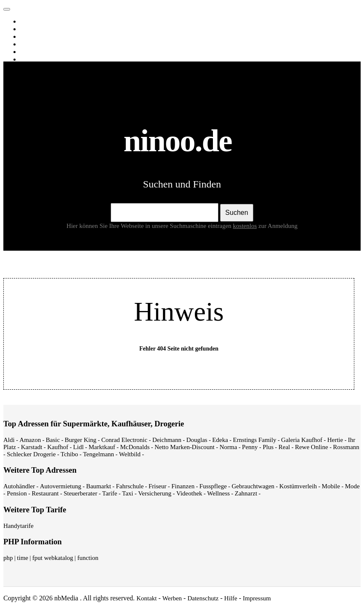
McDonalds (135, 447)
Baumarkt (99, 486)
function (88, 558)
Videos (31, 37)
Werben (172, 598)
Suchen (236, 213)
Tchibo (69, 454)
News (29, 44)
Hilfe (231, 598)
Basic (53, 440)
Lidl (78, 447)
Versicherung (155, 493)
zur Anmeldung (278, 226)
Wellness (218, 493)
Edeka (220, 440)
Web (27, 21)
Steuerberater (80, 493)
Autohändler (19, 486)
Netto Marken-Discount (185, 447)
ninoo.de (24, 7)
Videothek (189, 493)
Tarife (110, 493)
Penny (250, 447)
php (8, 558)
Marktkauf (102, 447)
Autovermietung (61, 486)
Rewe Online (312, 447)
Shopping (34, 59)
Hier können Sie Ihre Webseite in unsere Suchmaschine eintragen (162, 226)
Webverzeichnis (42, 52)
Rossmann (346, 447)
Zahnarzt (246, 493)
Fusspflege (213, 486)
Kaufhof (58, 447)
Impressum (257, 598)
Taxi (128, 493)
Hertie (335, 440)
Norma (228, 447)
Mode (352, 486)
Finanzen (183, 486)
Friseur (158, 486)
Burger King (81, 440)
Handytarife (19, 526)
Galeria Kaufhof (302, 440)
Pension (17, 493)
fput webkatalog (53, 558)
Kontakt (146, 598)
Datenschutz (203, 598)
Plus (268, 447)
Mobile (331, 486)
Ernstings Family (255, 440)
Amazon (30, 440)
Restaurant (45, 493)
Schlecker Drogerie (31, 454)
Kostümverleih (298, 486)
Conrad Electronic (125, 440)
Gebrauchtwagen (253, 486)
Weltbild (130, 454)
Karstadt (32, 447)
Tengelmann (98, 454)
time (23, 558)
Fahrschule (130, 486)
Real (284, 447)
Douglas (197, 440)
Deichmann (167, 440)
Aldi (9, 440)
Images (31, 29)
